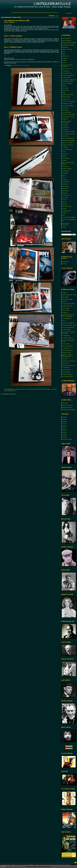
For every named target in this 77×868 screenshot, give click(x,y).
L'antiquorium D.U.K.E (52, 4)
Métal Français (66, 158)
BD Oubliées (66, 297)
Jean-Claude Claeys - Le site (69, 325)
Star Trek (65, 202)
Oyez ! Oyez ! (66, 166)
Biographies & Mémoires (68, 45)
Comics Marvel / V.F (67, 73)
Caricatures (65, 58)
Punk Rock (65, 184)
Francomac (65, 312)
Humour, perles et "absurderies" (67, 122)
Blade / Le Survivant (67, 49)
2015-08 (65, 435)
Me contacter (69, 13)
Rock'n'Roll (65, 188)
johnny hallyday (53, 389)
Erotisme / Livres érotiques (69, 101)
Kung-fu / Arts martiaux (68, 143)
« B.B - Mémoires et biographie (18, 12)
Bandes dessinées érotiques (69, 43)
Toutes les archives (67, 439)
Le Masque (65, 147)
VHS (64, 215)
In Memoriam (66, 127)
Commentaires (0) (42, 389)
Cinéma (64, 60)
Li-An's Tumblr (66, 344)
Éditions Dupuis (66, 97)
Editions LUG (66, 99)
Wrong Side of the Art (68, 376)
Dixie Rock (65, 403)
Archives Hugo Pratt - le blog (69, 295)
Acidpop (65, 293)
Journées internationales (68, 138)
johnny (6, 391)
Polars (64, 177)
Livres (64, 152)
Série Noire (65, 197)
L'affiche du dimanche (68, 145)
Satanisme (65, 193)
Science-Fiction (66, 195)
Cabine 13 (65, 301)
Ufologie (65, 208)
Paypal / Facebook (67, 169)
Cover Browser (66, 308)
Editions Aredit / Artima (68, 95)
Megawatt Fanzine (67, 353)
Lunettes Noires (66, 348)
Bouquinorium (66, 262)
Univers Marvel (66, 372)
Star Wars (65, 204)
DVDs (64, 92)
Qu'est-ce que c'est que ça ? (69, 361)
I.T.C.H (64, 321)
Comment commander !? (68, 75)
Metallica (65, 160)
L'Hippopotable (66, 336)
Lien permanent (35, 389)
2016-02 (65, 422)
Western (65, 227)
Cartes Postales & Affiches (69, 304)
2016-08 (65, 417)
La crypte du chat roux (68, 338)
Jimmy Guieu (66, 136)
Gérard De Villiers (67, 112)
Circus (64, 63)
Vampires (65, 213)
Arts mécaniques (67, 38)
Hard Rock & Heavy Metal (69, 115)
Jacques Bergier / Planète (69, 132)
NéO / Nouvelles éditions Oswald (68, 163)
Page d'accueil (30, 12)
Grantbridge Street (67, 318)
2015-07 (65, 437)
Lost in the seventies (67, 346)
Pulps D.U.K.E (66, 182)
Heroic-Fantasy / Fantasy (69, 117)
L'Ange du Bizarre (67, 330)
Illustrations (65, 125)
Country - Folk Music (67, 84)
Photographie (66, 171)
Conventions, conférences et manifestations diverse (69, 81)
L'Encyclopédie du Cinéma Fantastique (69, 333)
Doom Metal (65, 90)
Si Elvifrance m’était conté (69, 365)
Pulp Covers (66, 359)
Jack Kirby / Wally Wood (68, 323)
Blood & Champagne (67, 299)
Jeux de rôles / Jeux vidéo (69, 134)
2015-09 (65, 433)
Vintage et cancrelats (68, 374)
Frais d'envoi (66, 110)
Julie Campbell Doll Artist (68, 327)
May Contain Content (68, 350)
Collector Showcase (67, 306)
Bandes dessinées (67, 41)
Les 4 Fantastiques (67, 149)
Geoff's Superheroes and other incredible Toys (68, 315)
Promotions (65, 180)
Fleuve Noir (65, 108)
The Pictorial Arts (67, 370)
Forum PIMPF (66, 310)
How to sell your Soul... (68, 405)
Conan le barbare (67, 77)
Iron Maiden (65, 129)
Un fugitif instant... (67, 211)
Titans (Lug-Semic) (67, 206)
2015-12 (65, 426)
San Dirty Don (66, 363)
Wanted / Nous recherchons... (66, 224)
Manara (64, 156)
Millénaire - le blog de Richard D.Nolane (68, 356)
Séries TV (65, 200)
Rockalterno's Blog (67, 407)
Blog (64, 52)
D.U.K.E (65, 264)
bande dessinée (11, 391)
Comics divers (66, 71)
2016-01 (65, 424)
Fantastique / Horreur (68, 103)
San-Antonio (66, 191)
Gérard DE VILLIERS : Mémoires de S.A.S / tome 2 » (46, 12)
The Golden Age (66, 368)
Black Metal (65, 47)
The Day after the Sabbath (69, 410)
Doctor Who (65, 88)
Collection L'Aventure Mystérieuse (68, 66)
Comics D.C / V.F (67, 69)
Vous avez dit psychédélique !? (69, 220)
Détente (64, 86)
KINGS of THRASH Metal (69, 140)
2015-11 (65, 428)
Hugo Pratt (65, 119)
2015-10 (65, 430)
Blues (64, 54)
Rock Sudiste (66, 186)
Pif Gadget (65, 173)
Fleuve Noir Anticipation (68, 106)
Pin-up (64, 175)
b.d (16, 391)
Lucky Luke (65, 154)
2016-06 (65, 419)
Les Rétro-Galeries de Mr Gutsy (69, 341)
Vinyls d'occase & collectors (69, 217)
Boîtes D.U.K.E (66, 56)
